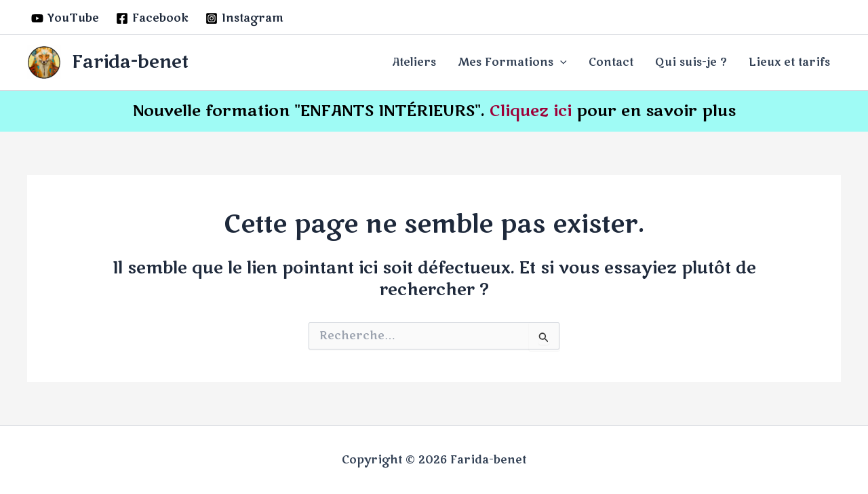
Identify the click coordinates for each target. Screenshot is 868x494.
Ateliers (414, 62)
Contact (611, 62)
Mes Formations (512, 62)
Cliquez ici (531, 111)
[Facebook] (153, 18)
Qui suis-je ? (691, 62)
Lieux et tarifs (789, 62)
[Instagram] (245, 18)
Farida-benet (130, 62)
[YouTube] (65, 18)
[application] (560, 62)
